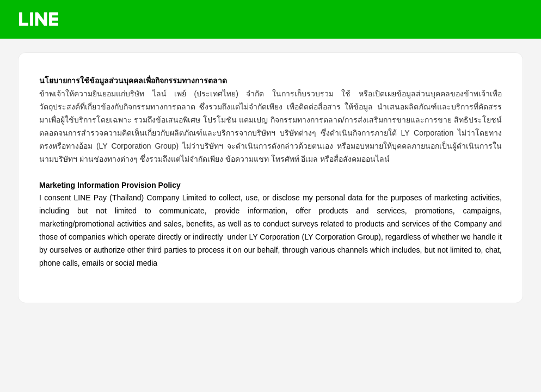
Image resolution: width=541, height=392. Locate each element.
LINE (39, 19)
